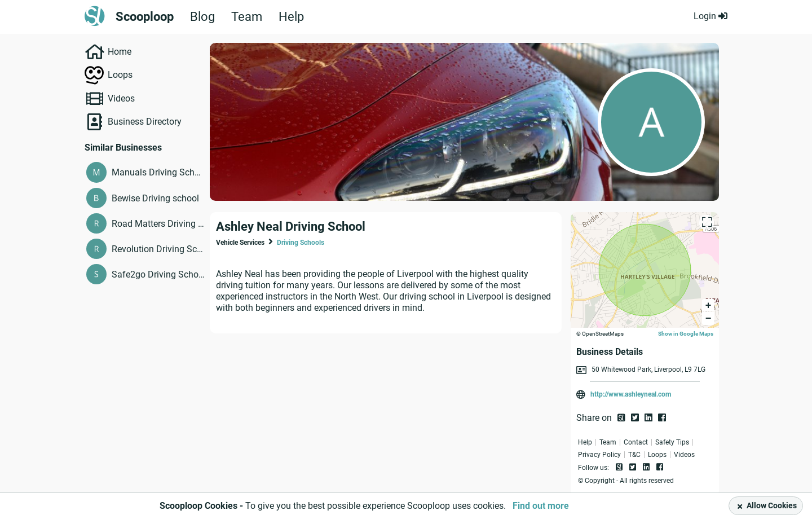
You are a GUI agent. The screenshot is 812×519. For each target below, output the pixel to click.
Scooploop (145, 17)
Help (291, 17)
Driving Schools (301, 243)
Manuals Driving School (158, 172)
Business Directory (145, 122)
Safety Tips (672, 442)
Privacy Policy (599, 455)
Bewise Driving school (155, 198)
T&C (634, 455)
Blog (202, 17)
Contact (636, 442)
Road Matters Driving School (158, 224)
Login (710, 16)
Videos (121, 98)
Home (120, 52)
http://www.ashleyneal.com (631, 394)
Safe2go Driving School (158, 274)
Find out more (541, 506)
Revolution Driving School (158, 249)
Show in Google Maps (686, 334)
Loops (120, 75)
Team (247, 17)
